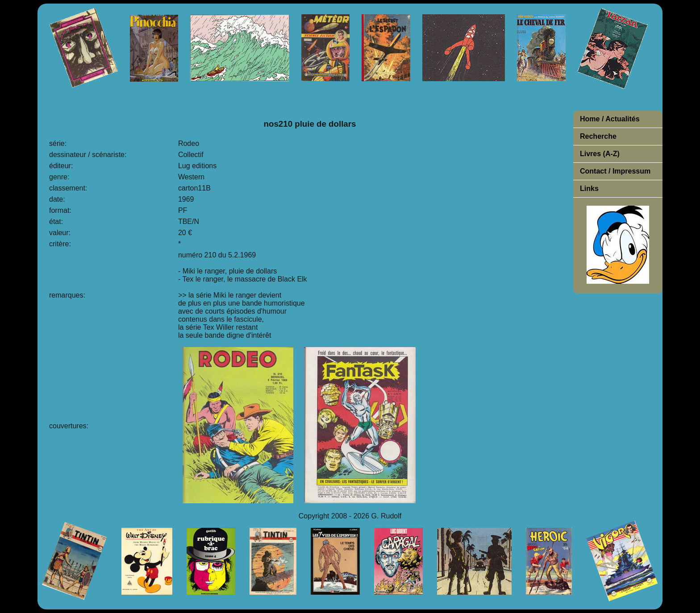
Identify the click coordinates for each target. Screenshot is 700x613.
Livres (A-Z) (600, 154)
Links (589, 188)
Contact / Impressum (615, 171)
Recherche (598, 136)
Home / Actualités (610, 119)
